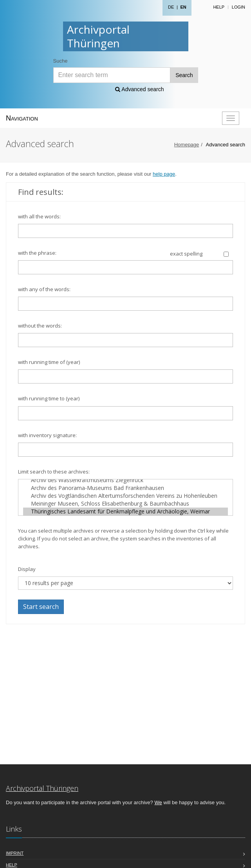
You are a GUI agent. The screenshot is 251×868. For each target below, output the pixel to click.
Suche (60, 61)
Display (27, 569)
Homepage (187, 145)
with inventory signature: (47, 435)
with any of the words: (44, 289)
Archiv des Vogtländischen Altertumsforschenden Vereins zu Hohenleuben (125, 496)
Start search (41, 607)
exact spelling (186, 254)
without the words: (40, 326)
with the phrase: (37, 253)
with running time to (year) (49, 398)
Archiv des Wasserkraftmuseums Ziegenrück (125, 480)
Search (184, 75)
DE (171, 7)
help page (164, 174)
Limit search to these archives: (54, 472)
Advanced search (139, 89)
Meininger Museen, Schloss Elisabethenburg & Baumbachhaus (125, 504)
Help (219, 7)
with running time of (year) (49, 362)
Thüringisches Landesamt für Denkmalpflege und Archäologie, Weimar (125, 511)
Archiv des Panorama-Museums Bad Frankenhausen (125, 488)
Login (238, 7)
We (158, 802)
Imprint (15, 853)
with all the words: (39, 216)
